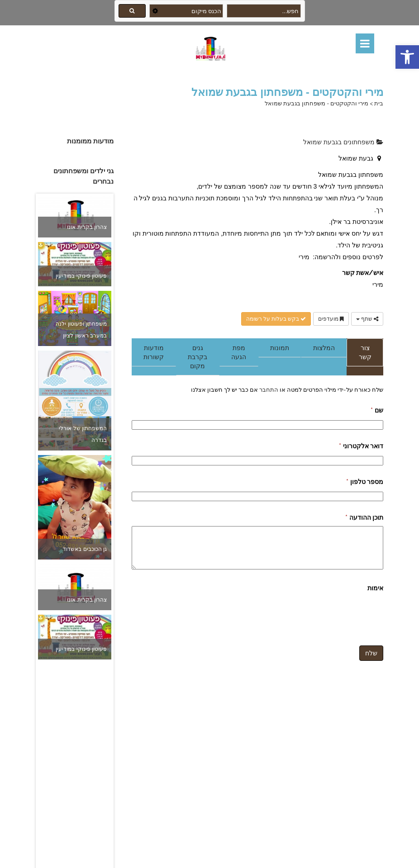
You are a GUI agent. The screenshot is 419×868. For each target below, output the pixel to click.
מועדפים (331, 319)
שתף (367, 319)
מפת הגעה (239, 352)
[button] (407, 57)
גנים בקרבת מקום (198, 357)
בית (379, 103)
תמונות (280, 348)
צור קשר (365, 352)
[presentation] (314, 614)
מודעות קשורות (154, 352)
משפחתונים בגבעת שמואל (343, 142)
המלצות (324, 348)
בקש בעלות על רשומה (276, 319)
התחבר (268, 389)
